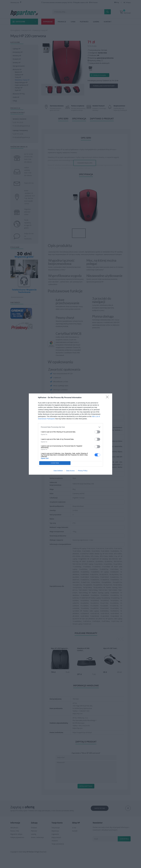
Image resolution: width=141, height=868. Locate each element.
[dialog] (70, 434)
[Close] (108, 398)
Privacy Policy (83, 471)
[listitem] (70, 427)
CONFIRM (55, 463)
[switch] (97, 432)
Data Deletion (58, 471)
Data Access (70, 471)
